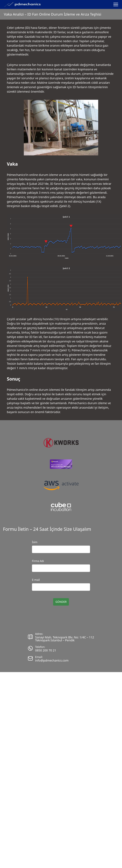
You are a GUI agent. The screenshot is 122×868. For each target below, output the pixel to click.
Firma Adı (38, 561)
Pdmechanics (16, 175)
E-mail (36, 580)
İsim (35, 542)
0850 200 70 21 (46, 650)
